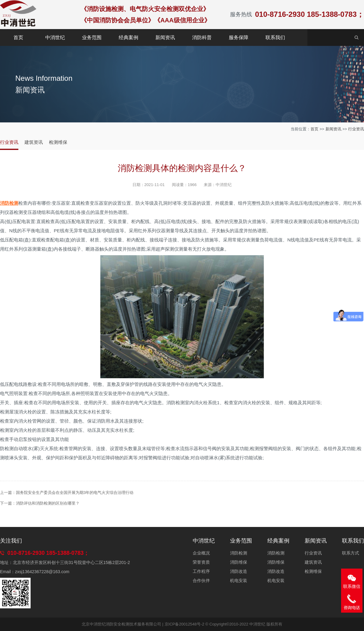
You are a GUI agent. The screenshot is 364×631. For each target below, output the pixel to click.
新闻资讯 (165, 37)
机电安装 (239, 581)
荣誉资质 (201, 562)
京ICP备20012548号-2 (184, 624)
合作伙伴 (201, 581)
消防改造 (239, 571)
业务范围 (92, 37)
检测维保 (58, 142)
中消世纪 (55, 37)
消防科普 (202, 37)
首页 (18, 37)
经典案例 (128, 37)
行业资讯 (356, 129)
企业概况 (201, 553)
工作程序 (201, 571)
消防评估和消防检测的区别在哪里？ (48, 503)
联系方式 (351, 553)
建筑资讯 (34, 142)
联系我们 (275, 37)
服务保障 (239, 37)
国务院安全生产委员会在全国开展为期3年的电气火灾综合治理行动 (75, 493)
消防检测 (239, 553)
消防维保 (239, 562)
